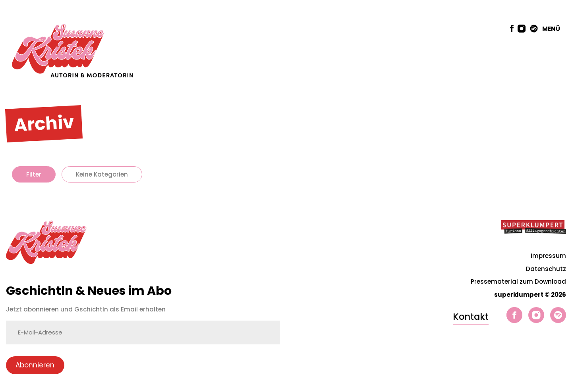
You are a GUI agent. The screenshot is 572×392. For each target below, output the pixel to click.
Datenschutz (546, 269)
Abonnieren (35, 365)
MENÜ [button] (551, 29)
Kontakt (471, 317)
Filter (34, 174)
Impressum (548, 256)
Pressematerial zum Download (518, 282)
